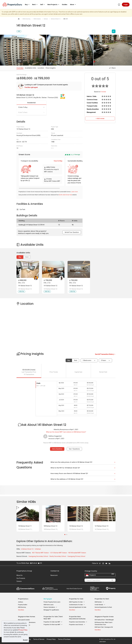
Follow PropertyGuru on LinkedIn (110, 563)
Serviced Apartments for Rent (103, 607)
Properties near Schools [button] (77, 625)
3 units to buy (31, 107)
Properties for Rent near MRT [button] (53, 625)
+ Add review (100, 118)
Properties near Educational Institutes (77, 618)
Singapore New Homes (27, 617)
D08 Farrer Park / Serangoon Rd (104, 627)
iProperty (111, 589)
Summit (74, 589)
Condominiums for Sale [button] (77, 605)
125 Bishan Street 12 (76, 526)
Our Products (21, 578)
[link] (49, 86)
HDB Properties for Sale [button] (77, 602)
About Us (19, 575)
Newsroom (54, 575)
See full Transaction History (105, 354)
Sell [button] (43, 5)
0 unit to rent (31, 112)
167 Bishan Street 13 (101, 526)
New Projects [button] (54, 5)
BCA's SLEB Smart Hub (65, 195)
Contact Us (55, 571)
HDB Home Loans (49, 605)
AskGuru (21, 602)
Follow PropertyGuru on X (112, 563)
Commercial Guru (25, 589)
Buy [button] (28, 5)
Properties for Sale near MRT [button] (53, 622)
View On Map (58, 161)
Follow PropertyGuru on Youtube (106, 563)
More (73, 5)
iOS (40, 563)
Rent (76, 360)
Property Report (95, 589)
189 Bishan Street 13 (50, 526)
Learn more (75, 192)
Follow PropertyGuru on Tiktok (115, 563)
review (103, 92)
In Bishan (38, 549)
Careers (19, 581)
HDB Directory (22, 607)
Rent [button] (35, 5)
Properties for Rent (102, 599)
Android (34, 563)
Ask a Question (57, 449)
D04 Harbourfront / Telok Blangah (104, 620)
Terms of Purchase (64, 639)
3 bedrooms (87, 360)
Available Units (31, 68)
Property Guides (23, 605)
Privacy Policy (23, 630)
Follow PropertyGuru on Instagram (103, 563)
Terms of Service (39, 639)
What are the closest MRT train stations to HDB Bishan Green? (66, 432)
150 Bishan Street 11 (25, 526)
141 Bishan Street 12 (25, 286)
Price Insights (51, 68)
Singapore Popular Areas (104, 617)
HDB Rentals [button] (99, 602)
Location (41, 68)
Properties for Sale (76, 599)
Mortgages (48, 599)
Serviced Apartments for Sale (78, 607)
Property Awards (50, 589)
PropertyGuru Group (24, 571)
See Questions (74, 449)
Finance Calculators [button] (50, 607)
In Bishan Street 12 (27, 549)
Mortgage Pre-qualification (51, 610)
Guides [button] (65, 5)
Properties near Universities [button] (78, 622)
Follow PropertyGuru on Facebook (100, 563)
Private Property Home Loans (52, 602)
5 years (103, 360)
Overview (20, 68)
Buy (20, 257)
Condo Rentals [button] (100, 605)
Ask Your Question (72, 232)
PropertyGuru (23, 599)
